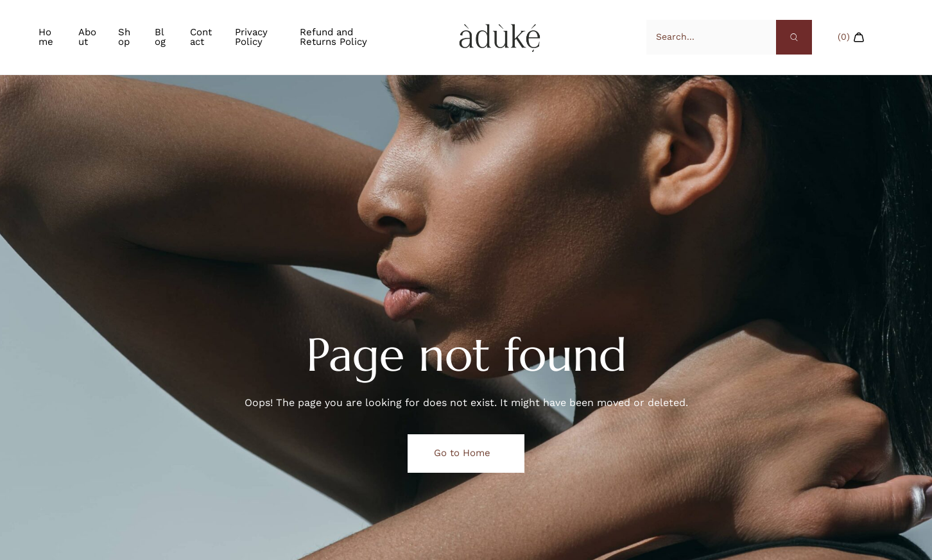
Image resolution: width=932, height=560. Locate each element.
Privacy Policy (251, 37)
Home (46, 37)
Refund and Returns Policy (333, 37)
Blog (160, 37)
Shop (124, 37)
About (87, 37)
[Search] (794, 37)
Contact (201, 37)
